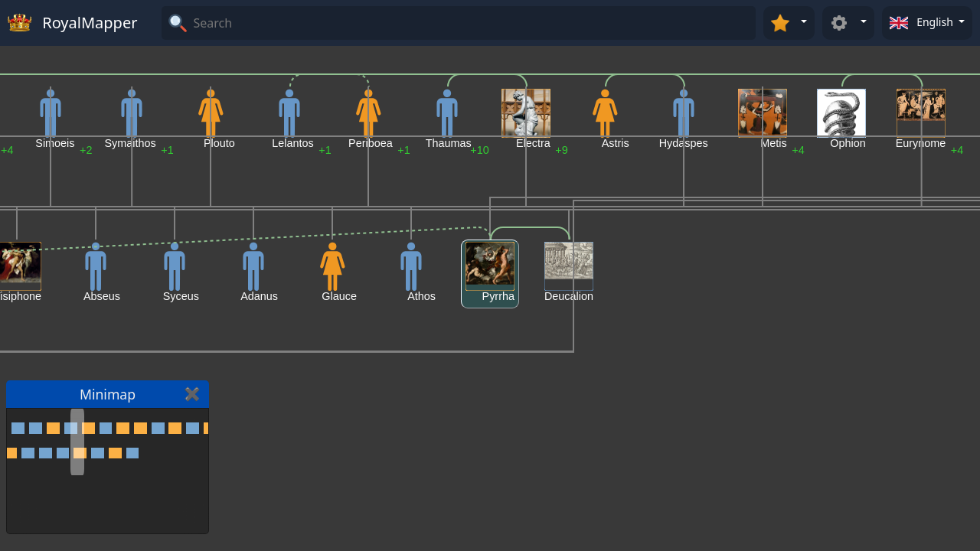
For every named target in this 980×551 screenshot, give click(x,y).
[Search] (472, 23)
